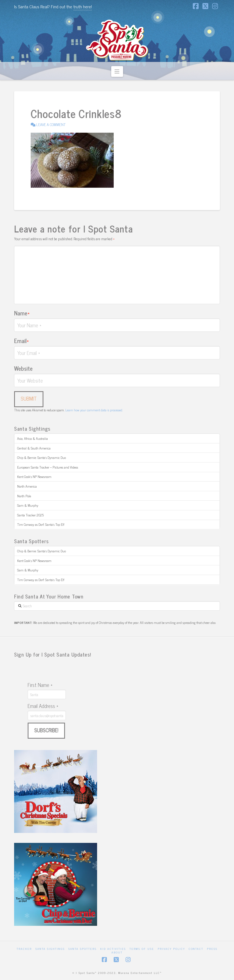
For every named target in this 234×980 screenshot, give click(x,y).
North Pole (24, 496)
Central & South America (34, 448)
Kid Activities (113, 949)
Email (21, 341)
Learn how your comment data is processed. (94, 410)
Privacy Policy (171, 949)
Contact (196, 949)
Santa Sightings (50, 949)
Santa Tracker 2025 (30, 515)
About (117, 952)
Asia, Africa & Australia (32, 438)
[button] (117, 71)
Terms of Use (142, 949)
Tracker (24, 949)
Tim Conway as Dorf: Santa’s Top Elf (41, 524)
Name (22, 313)
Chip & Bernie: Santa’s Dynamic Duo (41, 458)
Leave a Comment (48, 124)
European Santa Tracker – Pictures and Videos (48, 467)
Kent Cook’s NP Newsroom (34, 477)
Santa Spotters (82, 949)
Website (23, 368)
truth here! (83, 6)
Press (212, 949)
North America (27, 486)
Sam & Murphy (28, 505)
